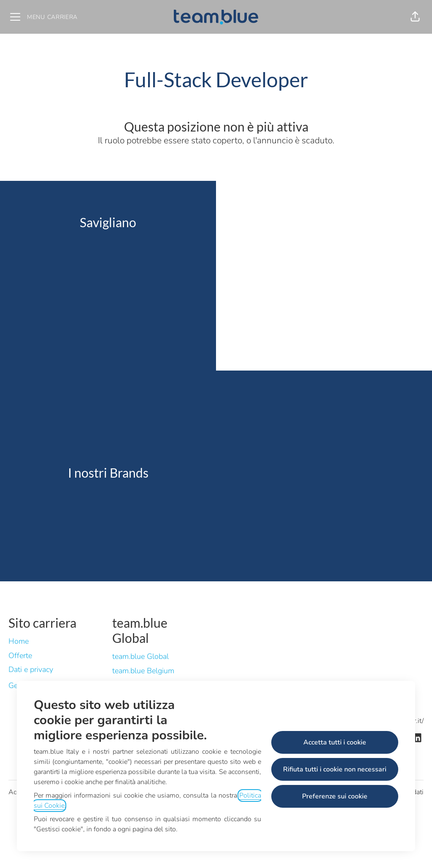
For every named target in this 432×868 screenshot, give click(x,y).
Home (19, 641)
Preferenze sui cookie (335, 796)
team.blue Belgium (143, 671)
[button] (415, 17)
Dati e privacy (31, 669)
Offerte (20, 656)
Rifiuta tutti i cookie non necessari (335, 769)
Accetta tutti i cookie (335, 742)
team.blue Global (140, 656)
